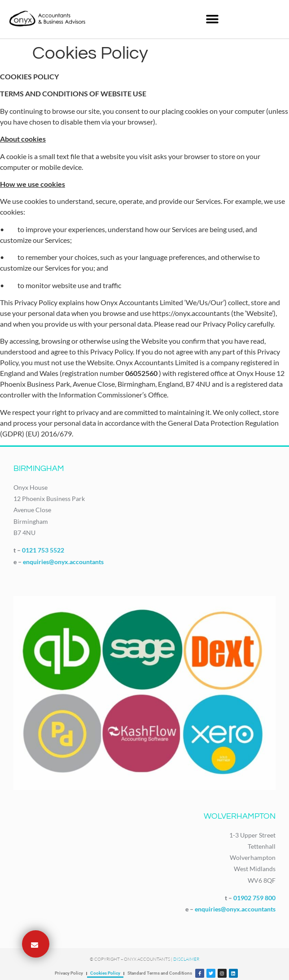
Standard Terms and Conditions (160, 973)
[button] (212, 19)
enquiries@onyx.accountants (63, 562)
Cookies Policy (105, 973)
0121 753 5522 (43, 550)
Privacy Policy (69, 973)
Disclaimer (186, 959)
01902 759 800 (254, 898)
